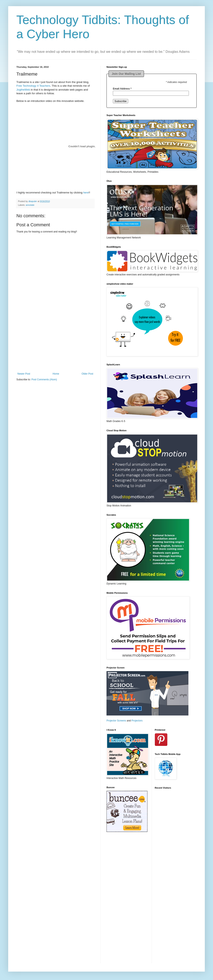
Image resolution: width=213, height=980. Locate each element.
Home (56, 374)
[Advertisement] (55, 347)
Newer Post (24, 374)
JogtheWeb (23, 90)
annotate (30, 205)
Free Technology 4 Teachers (33, 86)
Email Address (122, 89)
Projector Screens (116, 721)
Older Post (87, 374)
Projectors (137, 721)
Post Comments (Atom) (44, 380)
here (86, 193)
